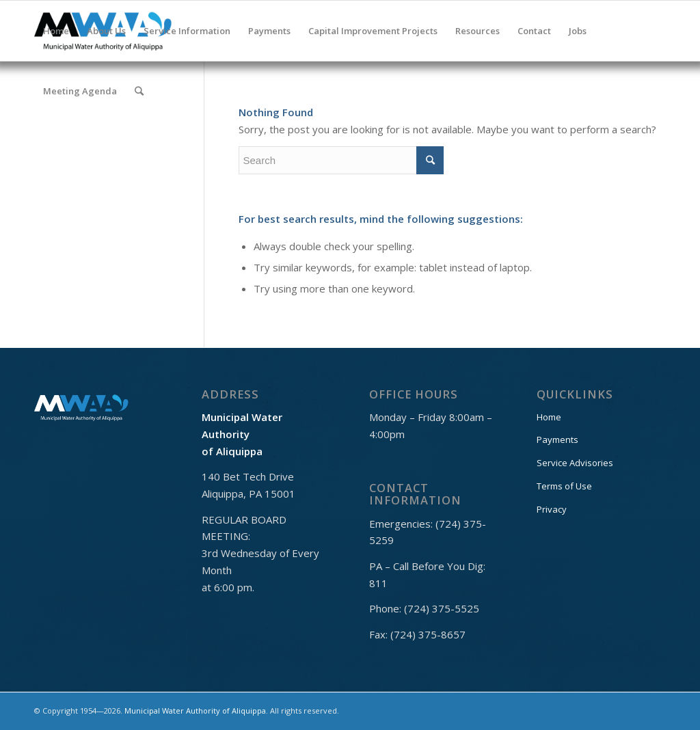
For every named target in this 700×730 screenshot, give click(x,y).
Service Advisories (575, 463)
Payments (557, 440)
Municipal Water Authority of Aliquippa (195, 711)
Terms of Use (564, 486)
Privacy (552, 509)
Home (549, 417)
